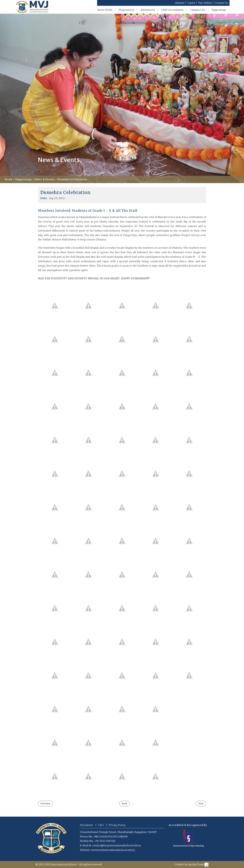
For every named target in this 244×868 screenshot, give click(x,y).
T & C (101, 825)
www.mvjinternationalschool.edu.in (113, 850)
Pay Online (205, 3)
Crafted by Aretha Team (191, 865)
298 (120, 837)
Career (191, 3)
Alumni (180, 3)
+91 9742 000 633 (105, 841)
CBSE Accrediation (172, 10)
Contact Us (221, 3)
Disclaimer (87, 825)
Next (201, 804)
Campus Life (197, 10)
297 (115, 837)
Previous (45, 804)
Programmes (126, 10)
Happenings (219, 10)
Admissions (148, 10)
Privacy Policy (117, 825)
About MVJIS (105, 10)
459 (126, 837)
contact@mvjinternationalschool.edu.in (117, 845)
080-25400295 (103, 837)
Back (124, 804)
